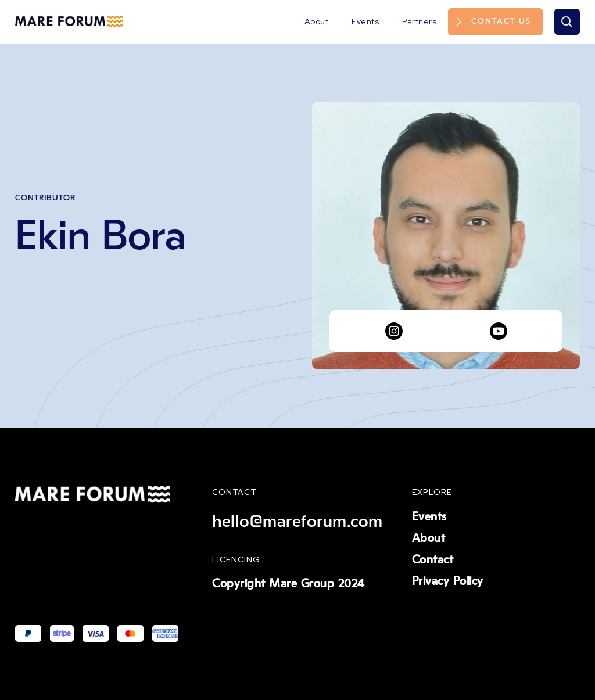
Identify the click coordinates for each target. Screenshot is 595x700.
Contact (433, 560)
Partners (419, 21)
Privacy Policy (448, 581)
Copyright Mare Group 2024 (288, 584)
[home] (69, 21)
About (317, 21)
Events (365, 21)
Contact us (501, 21)
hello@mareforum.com (297, 522)
